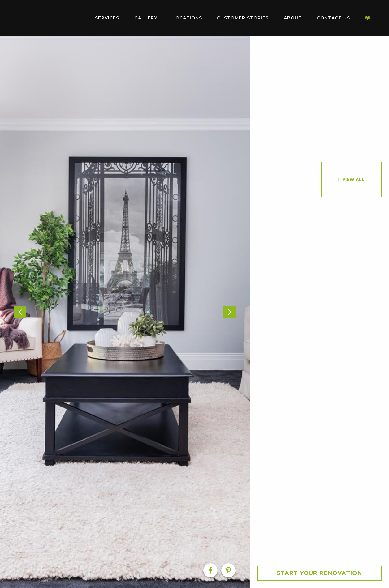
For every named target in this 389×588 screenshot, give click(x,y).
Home (49, 17)
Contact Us (333, 18)
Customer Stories (243, 18)
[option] (125, 312)
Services (107, 18)
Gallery (146, 18)
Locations (187, 18)
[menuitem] (49, 18)
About (293, 18)
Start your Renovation (319, 573)
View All (353, 179)
